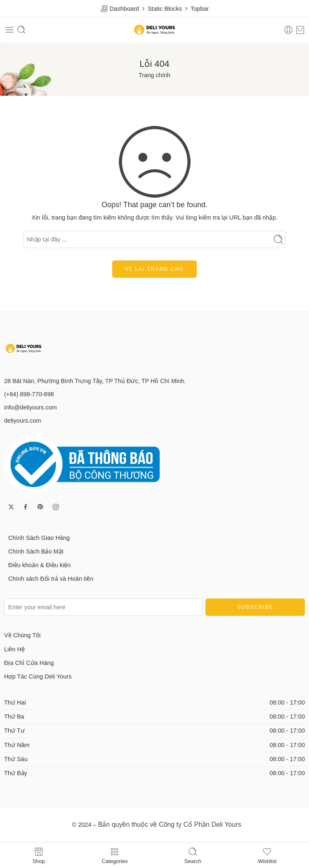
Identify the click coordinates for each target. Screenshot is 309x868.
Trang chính (154, 75)
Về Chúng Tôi (22, 635)
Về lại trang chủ (154, 269)
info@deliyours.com (31, 407)
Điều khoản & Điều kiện (39, 565)
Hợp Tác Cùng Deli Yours (38, 676)
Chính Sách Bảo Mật (36, 551)
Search (193, 855)
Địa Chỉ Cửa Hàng (29, 663)
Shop (39, 855)
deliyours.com (22, 421)
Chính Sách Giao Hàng (39, 538)
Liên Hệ (14, 649)
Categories (114, 855)
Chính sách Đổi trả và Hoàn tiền (51, 579)
